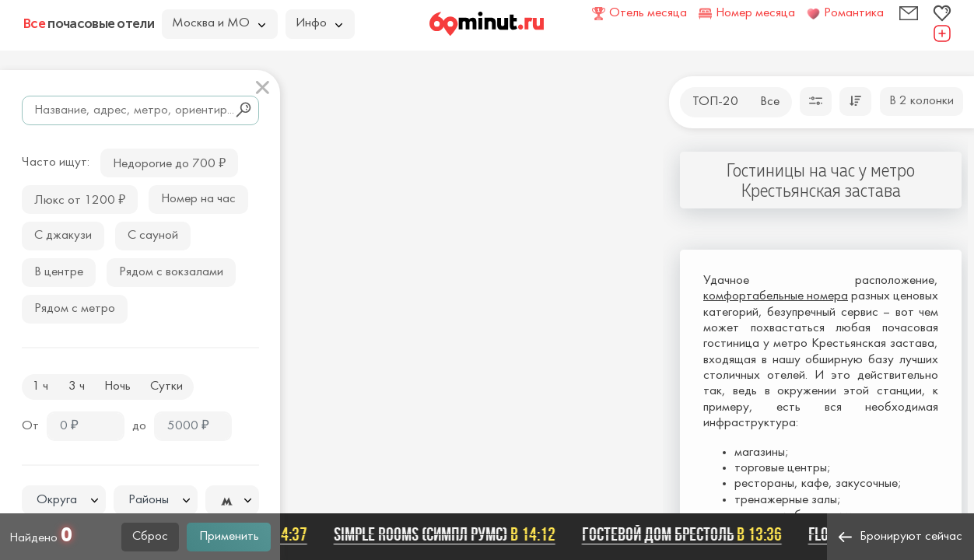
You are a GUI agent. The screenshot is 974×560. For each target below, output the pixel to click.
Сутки (166, 387)
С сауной (153, 236)
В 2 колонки (921, 101)
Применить (229, 537)
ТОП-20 (715, 102)
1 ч (40, 387)
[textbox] (64, 500)
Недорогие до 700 (169, 162)
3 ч (77, 387)
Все (770, 102)
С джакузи (63, 236)
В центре (59, 272)
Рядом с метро (75, 309)
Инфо (319, 23)
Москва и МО (219, 23)
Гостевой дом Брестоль (688, 534)
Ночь (117, 387)
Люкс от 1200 (80, 199)
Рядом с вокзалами (171, 272)
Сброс (150, 537)
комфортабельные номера (776, 296)
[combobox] (64, 500)
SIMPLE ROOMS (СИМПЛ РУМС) (451, 534)
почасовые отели (89, 23)
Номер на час (198, 199)
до (139, 426)
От (30, 426)
